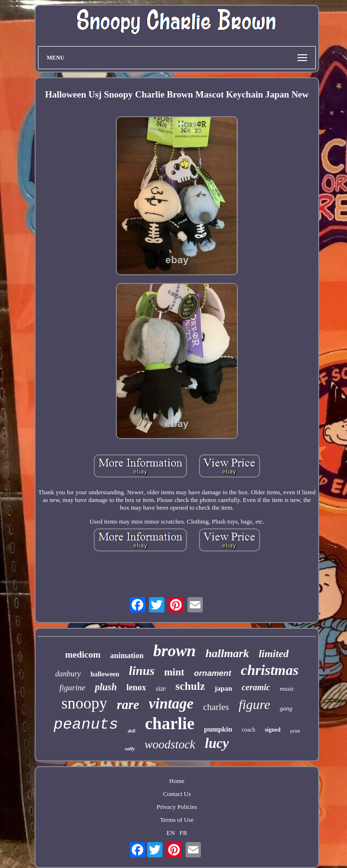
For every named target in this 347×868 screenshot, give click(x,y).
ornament (213, 673)
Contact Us (177, 794)
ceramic (256, 687)
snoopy (84, 703)
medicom (83, 654)
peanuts (86, 725)
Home (177, 781)
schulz (190, 686)
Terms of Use (177, 820)
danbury (68, 674)
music (287, 689)
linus (142, 671)
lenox (136, 687)
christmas (270, 670)
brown (175, 651)
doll (132, 731)
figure (254, 704)
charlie (170, 724)
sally (130, 748)
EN (171, 833)
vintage (171, 703)
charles (216, 707)
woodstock (170, 744)
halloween (105, 674)
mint (174, 672)
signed (273, 730)
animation (127, 655)
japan (223, 688)
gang (286, 708)
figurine (73, 688)
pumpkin (218, 729)
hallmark (228, 653)
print (295, 731)
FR (184, 833)
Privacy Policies (177, 807)
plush (106, 687)
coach (248, 730)
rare (128, 705)
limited (273, 654)
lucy (217, 743)
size (161, 689)
